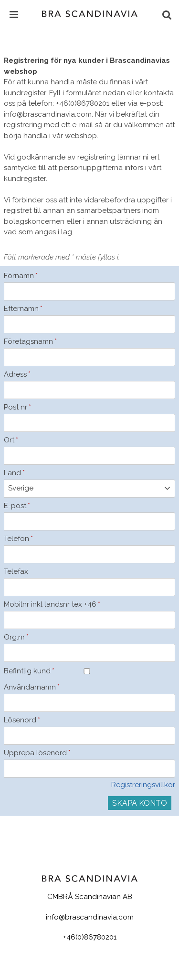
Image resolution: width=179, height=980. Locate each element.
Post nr (17, 407)
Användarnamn (32, 687)
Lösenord (22, 720)
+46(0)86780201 (90, 937)
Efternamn (23, 309)
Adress (17, 374)
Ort (11, 440)
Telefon (18, 539)
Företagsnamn (30, 341)
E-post (17, 506)
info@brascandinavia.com (90, 917)
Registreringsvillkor (143, 785)
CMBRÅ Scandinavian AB (90, 897)
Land (14, 473)
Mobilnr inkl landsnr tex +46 (42, 604)
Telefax (16, 571)
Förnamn (21, 276)
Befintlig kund (29, 671)
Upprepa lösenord (37, 753)
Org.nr (16, 637)
